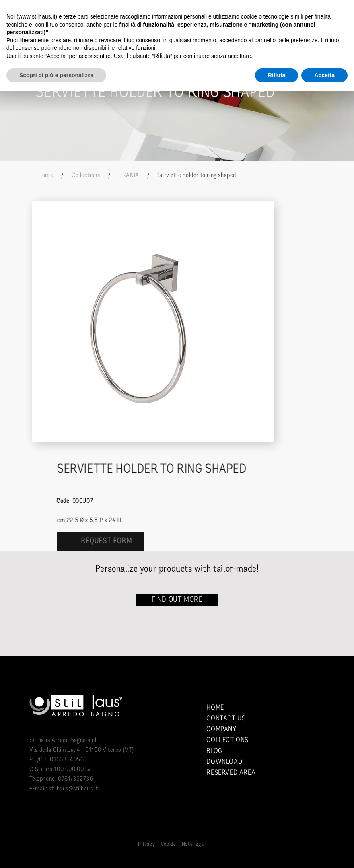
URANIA (129, 175)
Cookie (169, 844)
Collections (86, 175)
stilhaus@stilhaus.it (73, 789)
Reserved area (231, 773)
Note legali (194, 844)
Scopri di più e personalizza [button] (56, 75)
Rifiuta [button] (277, 75)
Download (224, 762)
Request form (111, 541)
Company (221, 729)
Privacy (146, 844)
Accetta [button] (324, 75)
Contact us (226, 719)
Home (46, 175)
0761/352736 (76, 779)
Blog (214, 751)
